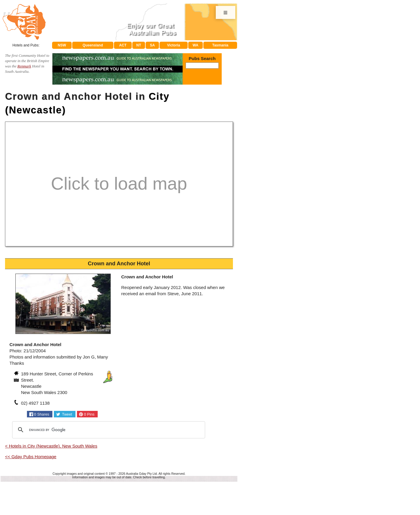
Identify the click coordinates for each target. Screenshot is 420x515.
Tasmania (220, 45)
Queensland (93, 45)
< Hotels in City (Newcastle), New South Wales (51, 446)
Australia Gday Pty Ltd (141, 474)
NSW (62, 45)
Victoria (174, 45)
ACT (123, 45)
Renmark (24, 66)
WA (195, 45)
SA (153, 45)
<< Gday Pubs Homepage (31, 457)
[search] (108, 430)
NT (139, 45)
